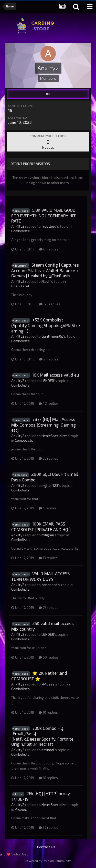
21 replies (49, 359)
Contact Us (46, 847)
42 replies (49, 403)
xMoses (48, 684)
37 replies (48, 827)
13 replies (48, 558)
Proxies (21, 809)
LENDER (48, 381)
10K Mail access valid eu (56, 375)
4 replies (48, 508)
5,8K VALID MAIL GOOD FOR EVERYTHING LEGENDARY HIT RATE (44, 215)
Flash (46, 281)
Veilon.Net (20, 854)
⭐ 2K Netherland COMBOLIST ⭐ (39, 676)
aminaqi (48, 750)
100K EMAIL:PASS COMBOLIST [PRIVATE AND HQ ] (41, 527)
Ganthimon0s (52, 336)
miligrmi (48, 535)
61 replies (49, 249)
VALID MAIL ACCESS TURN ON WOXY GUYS (40, 576)
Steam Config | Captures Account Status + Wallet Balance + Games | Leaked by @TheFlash (45, 270)
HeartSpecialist (54, 436)
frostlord (49, 226)
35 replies (48, 458)
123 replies (50, 304)
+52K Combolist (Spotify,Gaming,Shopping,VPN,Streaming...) (46, 325)
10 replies (48, 712)
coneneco (49, 585)
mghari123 (50, 485)
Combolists (20, 231)
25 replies (49, 608)
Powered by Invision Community (48, 861)
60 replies (49, 657)
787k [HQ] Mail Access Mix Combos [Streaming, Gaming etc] (44, 425)
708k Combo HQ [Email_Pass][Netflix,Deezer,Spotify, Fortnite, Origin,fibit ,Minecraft (43, 736)
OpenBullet (20, 286)
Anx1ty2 (18, 226)
